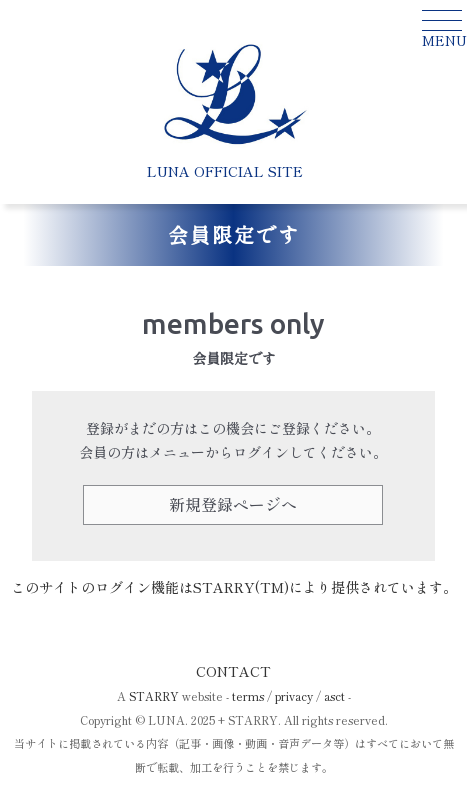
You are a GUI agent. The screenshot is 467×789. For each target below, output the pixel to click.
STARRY (154, 696)
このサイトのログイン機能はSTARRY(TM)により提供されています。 (234, 587)
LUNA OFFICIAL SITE (225, 171)
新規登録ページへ (233, 504)
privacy (294, 696)
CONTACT (233, 671)
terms (248, 696)
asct (334, 696)
